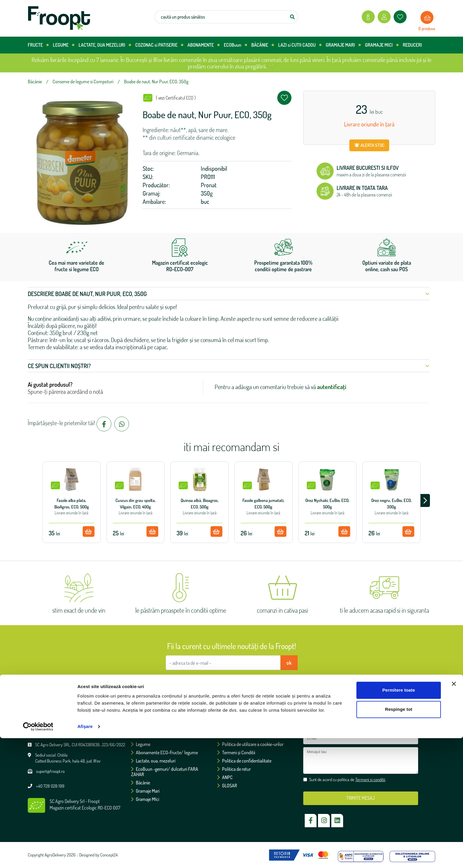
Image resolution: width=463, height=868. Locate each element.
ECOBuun (235, 45)
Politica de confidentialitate (244, 761)
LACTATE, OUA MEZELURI (105, 45)
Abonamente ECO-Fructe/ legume (164, 752)
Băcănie (141, 783)
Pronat (209, 185)
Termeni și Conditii (236, 752)
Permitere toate (399, 820)
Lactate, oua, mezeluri (153, 761)
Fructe (139, 736)
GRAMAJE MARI (343, 45)
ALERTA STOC (369, 145)
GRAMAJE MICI (382, 45)
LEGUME (64, 45)
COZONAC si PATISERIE (159, 45)
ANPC (225, 777)
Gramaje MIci (145, 799)
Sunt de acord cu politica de (234, 681)
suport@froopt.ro (50, 771)
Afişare (85, 856)
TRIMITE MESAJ (361, 798)
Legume (141, 744)
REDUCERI (412, 45)
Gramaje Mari (145, 791)
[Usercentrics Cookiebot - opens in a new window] (38, 856)
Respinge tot (399, 839)
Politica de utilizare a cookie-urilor (250, 744)
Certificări (228, 736)
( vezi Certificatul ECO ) (176, 98)
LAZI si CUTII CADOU (300, 45)
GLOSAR (227, 786)
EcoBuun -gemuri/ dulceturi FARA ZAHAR (165, 772)
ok (289, 663)
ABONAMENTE (204, 45)
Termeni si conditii (261, 681)
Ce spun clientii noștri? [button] (229, 366)
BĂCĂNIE (263, 45)
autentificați (332, 387)
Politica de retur (234, 769)
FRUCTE (38, 45)
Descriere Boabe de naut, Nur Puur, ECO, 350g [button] (229, 294)
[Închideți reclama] (454, 814)
